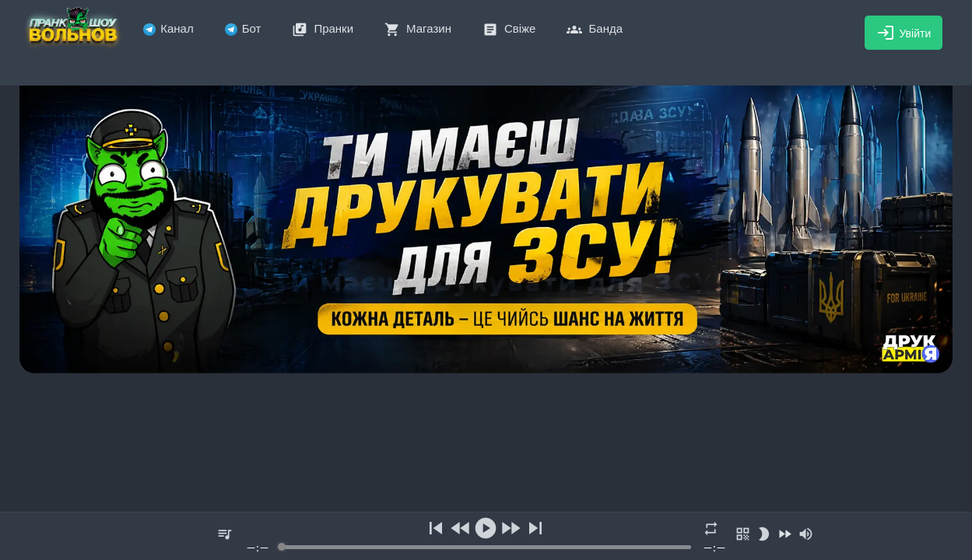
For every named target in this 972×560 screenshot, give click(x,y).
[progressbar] (486, 547)
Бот (243, 28)
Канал (168, 28)
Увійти (904, 33)
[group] (486, 536)
